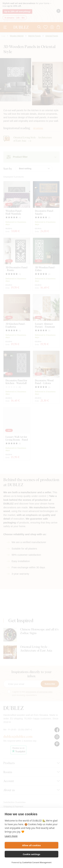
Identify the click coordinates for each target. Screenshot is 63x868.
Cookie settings (32, 854)
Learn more (11, 836)
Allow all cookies (32, 845)
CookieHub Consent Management (37, 862)
